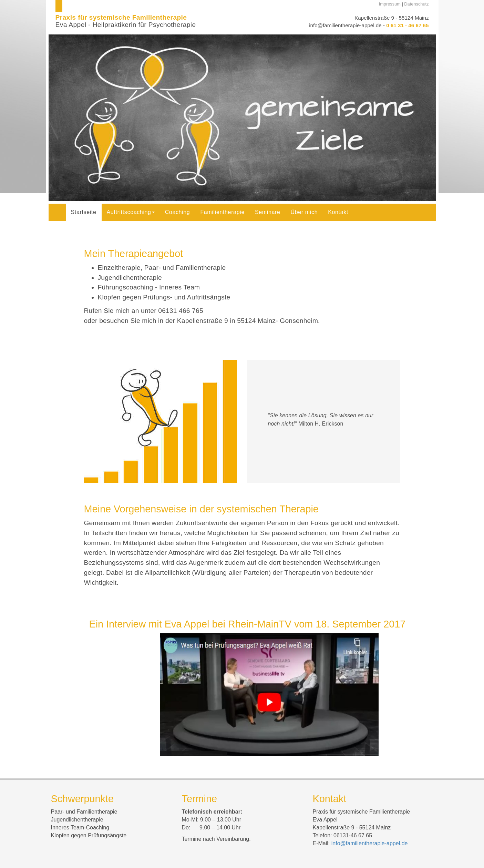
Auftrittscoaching (131, 212)
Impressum (390, 4)
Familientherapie (222, 212)
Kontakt (338, 212)
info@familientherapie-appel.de (345, 25)
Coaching (178, 212)
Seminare (268, 212)
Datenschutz (416, 4)
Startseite (84, 212)
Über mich (304, 212)
